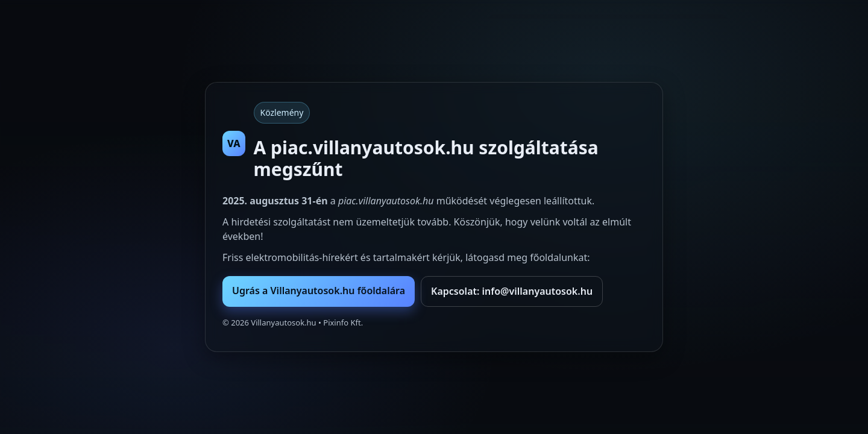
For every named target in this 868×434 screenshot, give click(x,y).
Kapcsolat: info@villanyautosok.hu (512, 291)
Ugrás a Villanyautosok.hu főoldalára (319, 291)
